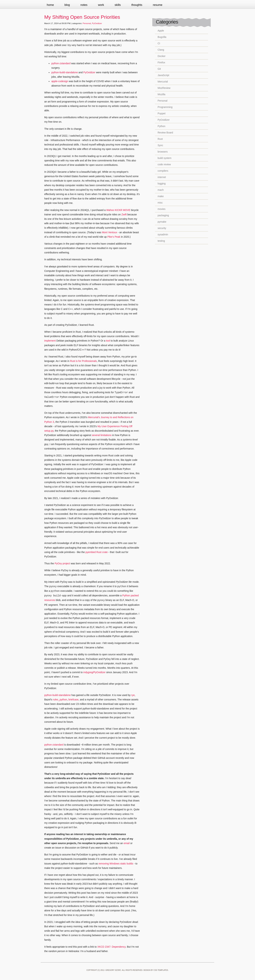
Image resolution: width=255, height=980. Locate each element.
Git (159, 69)
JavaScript (163, 75)
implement (50, 341)
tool (108, 341)
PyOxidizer (97, 23)
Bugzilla (162, 37)
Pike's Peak (114, 237)
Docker (161, 56)
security (162, 228)
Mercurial (163, 82)
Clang (161, 50)
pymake (162, 222)
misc (160, 203)
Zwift (124, 214)
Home (50, 5)
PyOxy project (62, 563)
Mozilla (161, 94)
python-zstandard (61, 63)
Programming (165, 107)
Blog (67, 5)
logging (162, 184)
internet (162, 177)
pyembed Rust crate (97, 552)
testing (161, 241)
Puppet (161, 113)
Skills (118, 5)
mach (161, 190)
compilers (163, 171)
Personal (87, 23)
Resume (158, 5)
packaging (163, 215)
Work (101, 5)
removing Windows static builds (116, 864)
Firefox (161, 62)
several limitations (102, 435)
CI (159, 43)
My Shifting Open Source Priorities (82, 17)
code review (164, 164)
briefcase (74, 700)
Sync (160, 145)
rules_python (60, 700)
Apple (161, 31)
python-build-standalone (65, 72)
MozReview (164, 88)
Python (161, 126)
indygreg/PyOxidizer (94, 672)
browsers (163, 152)
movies (161, 209)
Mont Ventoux (110, 232)
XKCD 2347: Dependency (111, 947)
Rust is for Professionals (83, 361)
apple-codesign (60, 81)
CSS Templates (161, 970)
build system (165, 158)
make (161, 196)
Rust (160, 139)
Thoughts (137, 5)
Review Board (165, 133)
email (127, 843)
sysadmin (163, 234)
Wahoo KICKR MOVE (118, 210)
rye (133, 695)
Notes (84, 5)
